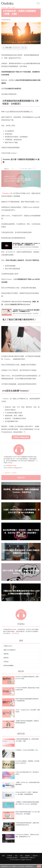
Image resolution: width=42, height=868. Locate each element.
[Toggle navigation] (38, 3)
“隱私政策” (31, 866)
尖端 (13, 8)
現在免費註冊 (15, 633)
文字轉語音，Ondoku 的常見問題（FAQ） (27, 750)
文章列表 (6, 662)
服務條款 (28, 856)
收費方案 (6, 658)
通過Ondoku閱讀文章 (10, 650)
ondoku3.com (11, 465)
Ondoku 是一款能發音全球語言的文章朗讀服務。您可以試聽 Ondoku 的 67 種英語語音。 (26, 247)
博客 (9, 8)
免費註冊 (6, 654)
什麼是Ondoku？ (8, 646)
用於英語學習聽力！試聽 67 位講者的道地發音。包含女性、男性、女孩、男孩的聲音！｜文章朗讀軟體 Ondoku (26, 244)
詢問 (21, 856)
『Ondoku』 (6, 193)
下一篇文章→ (14, 473)
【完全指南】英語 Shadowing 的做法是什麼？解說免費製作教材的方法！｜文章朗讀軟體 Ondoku (26, 311)
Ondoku (4, 8)
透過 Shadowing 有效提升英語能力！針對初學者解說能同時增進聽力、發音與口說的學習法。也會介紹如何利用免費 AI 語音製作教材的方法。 (26, 314)
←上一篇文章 (5, 473)
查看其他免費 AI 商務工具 (28, 858)
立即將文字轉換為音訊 (21, 437)
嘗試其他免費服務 (8, 665)
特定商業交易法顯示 (12, 858)
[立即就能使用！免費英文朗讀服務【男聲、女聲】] (8, 680)
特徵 (16, 856)
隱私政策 (35, 856)
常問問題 (10, 856)
